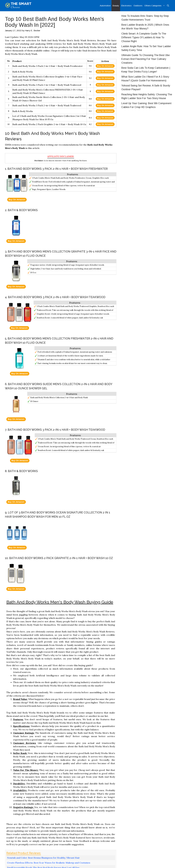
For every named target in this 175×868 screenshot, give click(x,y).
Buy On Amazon (105, 66)
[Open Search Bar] (168, 6)
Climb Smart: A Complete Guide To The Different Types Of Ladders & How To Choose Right (144, 37)
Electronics (126, 6)
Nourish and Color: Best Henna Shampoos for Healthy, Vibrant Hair (43, 858)
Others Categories (155, 6)
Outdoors (138, 6)
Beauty (116, 6)
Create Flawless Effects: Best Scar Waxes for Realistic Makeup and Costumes (49, 863)
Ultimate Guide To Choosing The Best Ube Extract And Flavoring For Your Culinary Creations (146, 59)
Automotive (105, 6)
